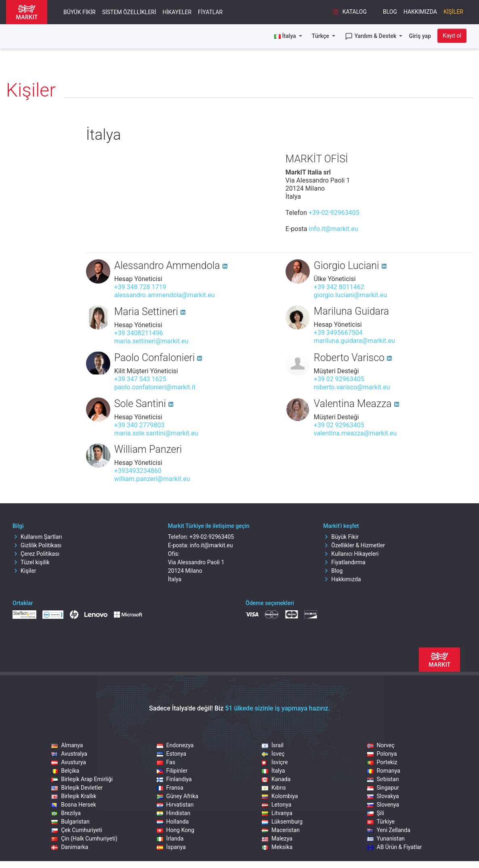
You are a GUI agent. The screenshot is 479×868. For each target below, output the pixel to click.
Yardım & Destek (371, 36)
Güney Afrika (178, 796)
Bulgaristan (70, 822)
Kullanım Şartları (37, 537)
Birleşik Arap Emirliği (82, 779)
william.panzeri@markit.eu (152, 479)
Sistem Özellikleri (129, 12)
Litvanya (277, 813)
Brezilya (66, 813)
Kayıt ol (452, 36)
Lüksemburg (282, 822)
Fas (166, 762)
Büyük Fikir (80, 12)
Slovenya (383, 805)
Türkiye (381, 822)
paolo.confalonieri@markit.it (155, 387)
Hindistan (174, 813)
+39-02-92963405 (334, 213)
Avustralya (69, 754)
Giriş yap (420, 36)
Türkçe (321, 36)
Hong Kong (175, 830)
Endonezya (175, 745)
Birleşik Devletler (77, 788)
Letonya (276, 805)
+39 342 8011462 (339, 287)
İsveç (273, 754)
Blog (390, 12)
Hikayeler (177, 12)
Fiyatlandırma (344, 562)
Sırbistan (383, 779)
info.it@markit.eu (334, 229)
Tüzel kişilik (31, 562)
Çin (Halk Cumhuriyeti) (84, 839)
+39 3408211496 (139, 333)
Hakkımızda (420, 12)
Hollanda (173, 822)
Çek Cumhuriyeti (77, 830)
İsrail (273, 745)
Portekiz (382, 762)
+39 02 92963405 (339, 379)
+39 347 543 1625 (140, 379)
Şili (376, 813)
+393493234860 (138, 471)
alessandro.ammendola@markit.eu (165, 295)
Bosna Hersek (74, 805)
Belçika (65, 771)
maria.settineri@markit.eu (151, 341)
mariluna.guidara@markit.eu (354, 341)
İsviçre (275, 762)
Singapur (383, 788)
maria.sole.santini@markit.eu (156, 433)
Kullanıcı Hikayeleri (351, 554)
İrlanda (170, 839)
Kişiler (453, 12)
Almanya (67, 745)
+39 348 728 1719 (140, 287)
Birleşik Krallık (74, 796)
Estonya (171, 754)
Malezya (277, 839)
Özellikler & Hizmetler (354, 545)
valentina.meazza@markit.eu (355, 433)
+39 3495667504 (338, 333)
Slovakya (383, 796)
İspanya (171, 847)
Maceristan (281, 830)
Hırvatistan (175, 805)
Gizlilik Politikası (37, 545)
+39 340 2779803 (140, 425)
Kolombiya (280, 796)
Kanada (276, 779)
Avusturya (69, 762)
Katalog (349, 12)
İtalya (273, 771)
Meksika (277, 847)
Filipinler (172, 771)
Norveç (381, 745)
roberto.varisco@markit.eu (352, 387)
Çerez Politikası (36, 554)
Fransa (170, 788)
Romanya (384, 771)
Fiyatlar (210, 12)
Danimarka (70, 847)
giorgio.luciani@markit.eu (350, 295)
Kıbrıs (274, 788)
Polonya (382, 754)
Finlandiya (174, 779)
